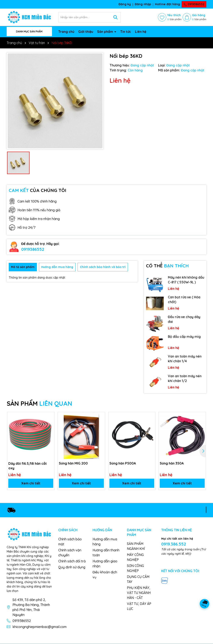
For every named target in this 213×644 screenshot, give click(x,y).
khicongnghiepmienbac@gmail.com (40, 627)
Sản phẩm (105, 32)
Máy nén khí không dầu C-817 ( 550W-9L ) (186, 280)
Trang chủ (66, 32)
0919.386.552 (174, 544)
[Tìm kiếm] (115, 17)
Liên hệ (141, 32)
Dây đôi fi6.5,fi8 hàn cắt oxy (28, 466)
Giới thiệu (86, 32)
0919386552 (194, 4)
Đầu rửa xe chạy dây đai (184, 319)
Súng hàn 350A (172, 463)
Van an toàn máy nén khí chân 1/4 (185, 359)
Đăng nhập (143, 4)
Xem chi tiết (31, 483)
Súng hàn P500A (123, 463)
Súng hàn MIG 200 (73, 463)
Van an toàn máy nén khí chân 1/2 (185, 378)
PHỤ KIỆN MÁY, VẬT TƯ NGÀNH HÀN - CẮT (139, 593)
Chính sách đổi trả (72, 561)
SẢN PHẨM (39, 403)
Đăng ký (125, 4)
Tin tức (126, 32)
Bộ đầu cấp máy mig (184, 337)
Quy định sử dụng (72, 567)
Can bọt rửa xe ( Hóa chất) (184, 299)
